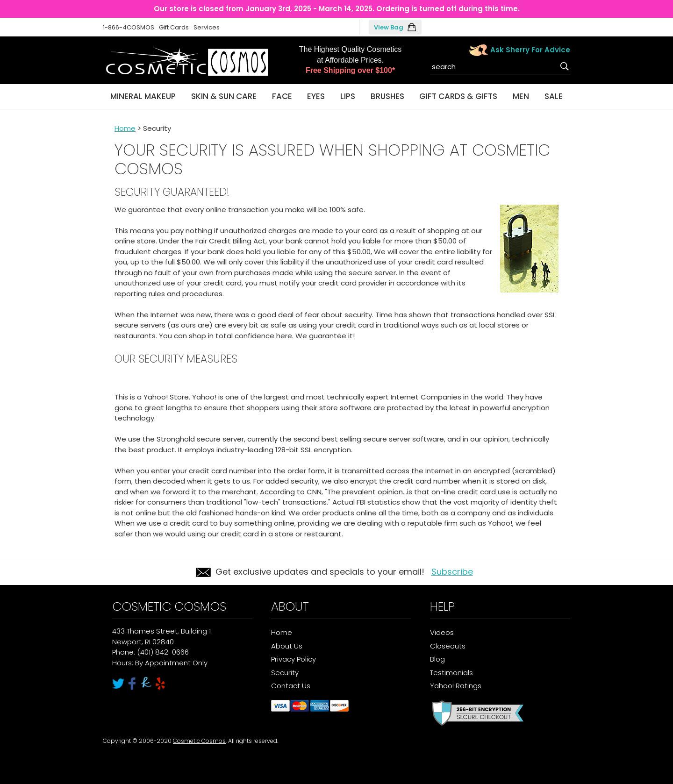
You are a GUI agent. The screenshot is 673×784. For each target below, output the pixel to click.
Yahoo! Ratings (456, 686)
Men (521, 96)
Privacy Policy (294, 659)
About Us (287, 646)
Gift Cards (174, 27)
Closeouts (448, 646)
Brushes (387, 96)
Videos (442, 632)
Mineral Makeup (143, 96)
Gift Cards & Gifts (458, 96)
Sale (554, 96)
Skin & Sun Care (224, 96)
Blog (437, 659)
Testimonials (451, 673)
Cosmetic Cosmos (199, 741)
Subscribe (452, 572)
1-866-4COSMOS (129, 27)
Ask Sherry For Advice (530, 50)
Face (282, 96)
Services (207, 27)
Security (285, 673)
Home (125, 128)
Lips (348, 96)
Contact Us (291, 686)
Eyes (316, 96)
